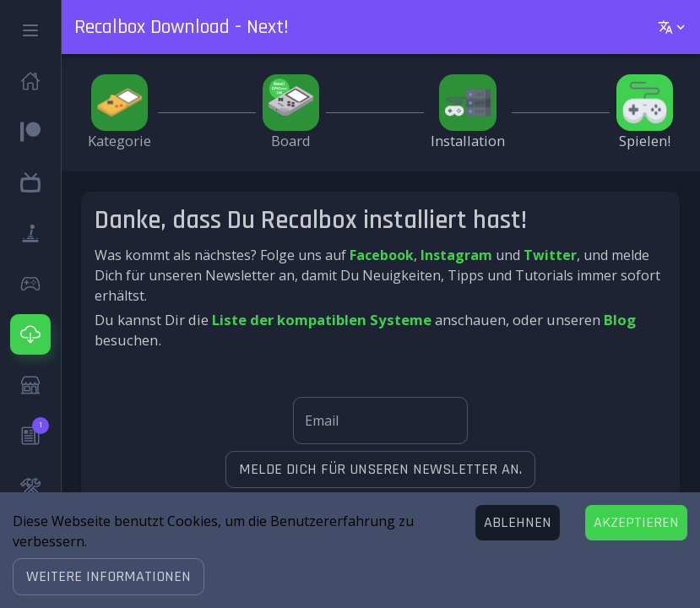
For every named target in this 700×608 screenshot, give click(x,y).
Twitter (550, 255)
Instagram (456, 255)
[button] (109, 577)
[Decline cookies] (518, 523)
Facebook (382, 255)
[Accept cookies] (636, 523)
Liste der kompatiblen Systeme (322, 320)
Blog (620, 320)
